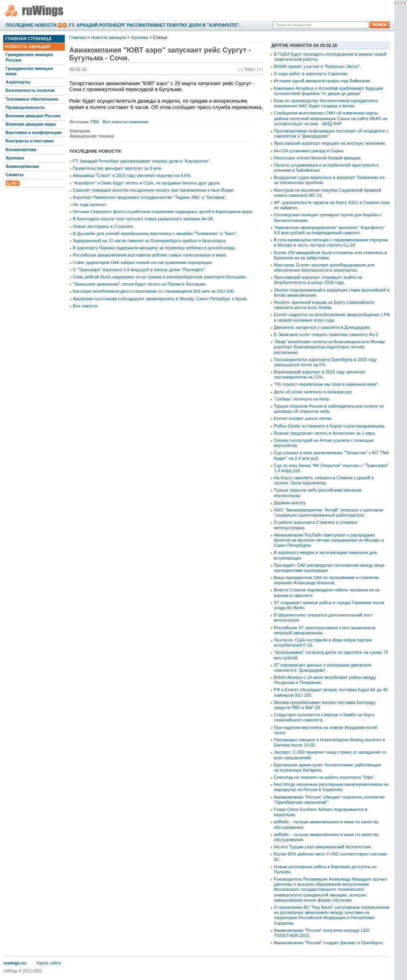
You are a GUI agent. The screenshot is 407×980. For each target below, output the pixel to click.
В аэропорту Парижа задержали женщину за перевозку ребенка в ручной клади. (154, 248)
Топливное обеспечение (32, 99)
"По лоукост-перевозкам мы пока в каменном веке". (326, 384)
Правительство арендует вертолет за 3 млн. (118, 168)
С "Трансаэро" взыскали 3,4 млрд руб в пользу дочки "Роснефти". (139, 270)
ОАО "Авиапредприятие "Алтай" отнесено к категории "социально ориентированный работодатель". (329, 512)
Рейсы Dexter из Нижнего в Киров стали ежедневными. (330, 426)
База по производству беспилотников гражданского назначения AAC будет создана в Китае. (326, 103)
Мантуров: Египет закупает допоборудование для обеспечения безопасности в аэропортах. (324, 267)
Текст (250, 69)
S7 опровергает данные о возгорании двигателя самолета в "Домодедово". (323, 668)
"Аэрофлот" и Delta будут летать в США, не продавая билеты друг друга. (147, 183)
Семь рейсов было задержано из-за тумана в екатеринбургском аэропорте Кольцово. (160, 277)
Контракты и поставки (30, 141)
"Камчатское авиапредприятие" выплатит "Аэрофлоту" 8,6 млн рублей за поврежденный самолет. (329, 230)
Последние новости (31, 25)
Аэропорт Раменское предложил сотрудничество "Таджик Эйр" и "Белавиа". (150, 197)
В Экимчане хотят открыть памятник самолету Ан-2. (327, 334)
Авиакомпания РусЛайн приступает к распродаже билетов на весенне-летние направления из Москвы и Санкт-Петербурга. (329, 540)
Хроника (15, 158)
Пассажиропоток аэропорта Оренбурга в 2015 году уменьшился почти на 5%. (325, 362)
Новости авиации (28, 47)
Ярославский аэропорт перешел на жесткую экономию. (330, 143)
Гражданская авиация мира (29, 71)
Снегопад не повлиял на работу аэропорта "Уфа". (325, 777)
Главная (78, 37)
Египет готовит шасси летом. (303, 418)
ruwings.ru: (15, 963)
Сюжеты (15, 175)
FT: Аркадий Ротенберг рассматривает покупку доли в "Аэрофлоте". (154, 25)
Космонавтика (21, 150)
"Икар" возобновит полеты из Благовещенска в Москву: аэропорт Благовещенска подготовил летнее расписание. (330, 347)
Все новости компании (125, 122)
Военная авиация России (33, 116)
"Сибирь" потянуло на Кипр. (302, 399)
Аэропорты (18, 82)
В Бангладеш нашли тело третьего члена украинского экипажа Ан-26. (143, 219)
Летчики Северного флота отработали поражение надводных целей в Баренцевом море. (163, 212)
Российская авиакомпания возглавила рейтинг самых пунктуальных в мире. (150, 255)
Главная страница (28, 39)
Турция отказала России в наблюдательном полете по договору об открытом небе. (329, 409)
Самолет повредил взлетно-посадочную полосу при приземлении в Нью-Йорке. (154, 190)
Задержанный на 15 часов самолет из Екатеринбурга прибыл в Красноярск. (150, 241)
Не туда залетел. (90, 204)
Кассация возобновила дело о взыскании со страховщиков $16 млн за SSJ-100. (154, 291)
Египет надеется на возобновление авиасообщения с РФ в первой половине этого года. (332, 317)
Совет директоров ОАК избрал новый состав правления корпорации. (143, 262)
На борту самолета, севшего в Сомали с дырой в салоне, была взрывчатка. (324, 480)
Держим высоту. (290, 503)
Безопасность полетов (30, 90)
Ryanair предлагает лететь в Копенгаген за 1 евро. (325, 433)
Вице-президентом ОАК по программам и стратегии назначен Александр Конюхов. (326, 580)
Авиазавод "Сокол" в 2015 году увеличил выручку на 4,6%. (132, 175)
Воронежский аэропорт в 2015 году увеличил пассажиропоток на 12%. (320, 374)
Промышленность (25, 107)
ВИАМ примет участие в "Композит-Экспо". (318, 66)
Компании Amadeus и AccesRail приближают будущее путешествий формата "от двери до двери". (329, 91)
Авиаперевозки (22, 166)
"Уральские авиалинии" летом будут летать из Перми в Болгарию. (140, 284)
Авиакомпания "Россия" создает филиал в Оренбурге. (329, 943)
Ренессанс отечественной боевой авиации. (318, 158)
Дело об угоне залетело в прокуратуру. (313, 392)
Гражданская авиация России (29, 57)
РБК (95, 122)
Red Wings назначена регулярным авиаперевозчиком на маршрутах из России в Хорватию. (331, 787)
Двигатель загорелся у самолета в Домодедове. (322, 327)
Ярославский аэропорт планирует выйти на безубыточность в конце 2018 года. (318, 280)
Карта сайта (49, 963)
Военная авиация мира (31, 124)
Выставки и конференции (34, 132)
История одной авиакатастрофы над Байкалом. (322, 81)
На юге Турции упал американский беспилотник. (323, 847)
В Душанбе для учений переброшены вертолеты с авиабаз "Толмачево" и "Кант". (155, 233)
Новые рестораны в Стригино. (104, 226)
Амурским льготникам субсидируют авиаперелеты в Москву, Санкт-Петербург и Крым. (160, 299)
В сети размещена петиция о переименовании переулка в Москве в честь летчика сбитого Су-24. (331, 242)
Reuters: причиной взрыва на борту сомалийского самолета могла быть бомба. (324, 305)
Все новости (85, 306)
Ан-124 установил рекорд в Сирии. (309, 151)
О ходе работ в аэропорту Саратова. (311, 74)
